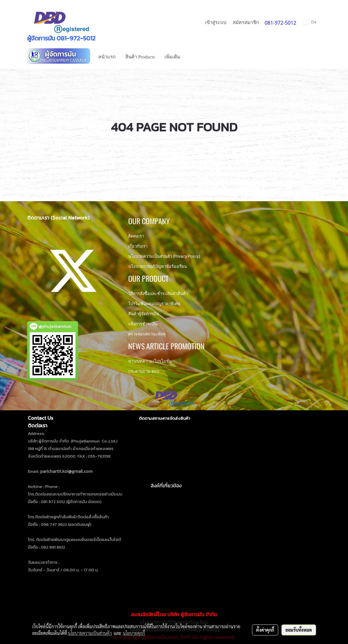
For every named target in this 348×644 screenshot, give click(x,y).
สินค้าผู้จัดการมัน (144, 314)
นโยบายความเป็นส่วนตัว (90, 633)
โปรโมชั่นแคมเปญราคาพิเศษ (154, 304)
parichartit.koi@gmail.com (66, 471)
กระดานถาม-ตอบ (144, 371)
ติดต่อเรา (136, 236)
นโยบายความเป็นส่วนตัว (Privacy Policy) (164, 256)
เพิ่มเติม (172, 57)
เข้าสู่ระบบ (216, 22)
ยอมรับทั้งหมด (299, 630)
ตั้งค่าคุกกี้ (265, 630)
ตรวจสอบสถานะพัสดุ (147, 334)
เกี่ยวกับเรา (138, 246)
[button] (191, 57)
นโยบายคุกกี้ (134, 633)
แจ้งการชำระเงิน (143, 324)
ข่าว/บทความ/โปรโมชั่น (150, 361)
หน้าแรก (107, 57)
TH (310, 22)
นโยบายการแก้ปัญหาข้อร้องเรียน (158, 266)
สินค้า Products (140, 57)
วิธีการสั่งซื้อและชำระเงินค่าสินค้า (158, 294)
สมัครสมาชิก (246, 22)
